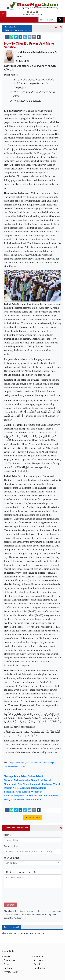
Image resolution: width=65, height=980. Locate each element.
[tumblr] (39, 37)
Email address (12, 846)
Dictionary (9, 956)
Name (7, 835)
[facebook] (7, 37)
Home (7, 944)
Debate (37, 952)
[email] (34, 37)
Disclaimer (39, 956)
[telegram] (25, 37)
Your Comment (12, 858)
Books (7, 952)
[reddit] (30, 37)
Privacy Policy (11, 960)
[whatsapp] (11, 37)
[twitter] (16, 37)
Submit (11, 893)
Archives (38, 948)
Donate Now (33, 818)
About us (38, 944)
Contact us (9, 948)
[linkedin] (20, 37)
